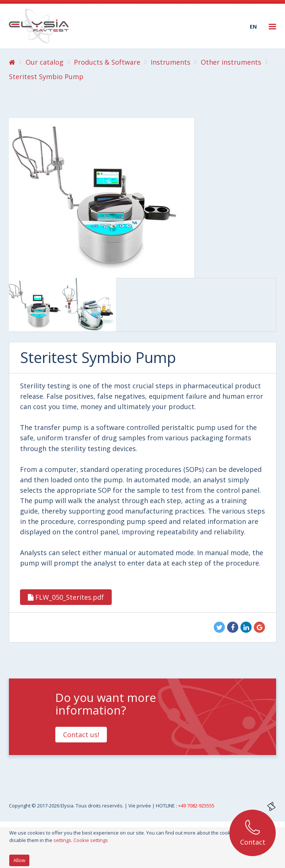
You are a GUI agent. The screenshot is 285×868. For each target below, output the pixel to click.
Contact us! (81, 735)
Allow (19, 860)
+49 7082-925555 (196, 806)
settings (62, 840)
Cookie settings (91, 840)
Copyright (20, 806)
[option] (36, 305)
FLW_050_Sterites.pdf (66, 597)
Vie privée (140, 806)
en (253, 27)
